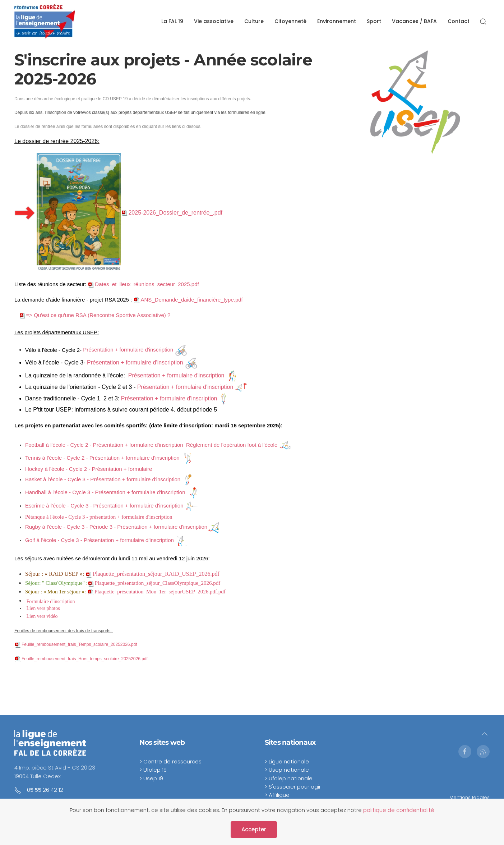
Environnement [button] (337, 21)
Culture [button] (254, 21)
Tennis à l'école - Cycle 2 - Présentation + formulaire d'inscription (102, 458)
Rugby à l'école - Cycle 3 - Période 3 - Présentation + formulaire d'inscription (116, 527)
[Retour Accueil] (45, 22)
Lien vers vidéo (42, 616)
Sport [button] (374, 21)
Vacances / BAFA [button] (414, 21)
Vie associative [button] (214, 21)
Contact (459, 21)
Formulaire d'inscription (51, 601)
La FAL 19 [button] (172, 21)
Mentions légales (470, 797)
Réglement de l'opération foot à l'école (232, 445)
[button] (483, 22)
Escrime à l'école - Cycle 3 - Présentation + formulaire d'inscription (104, 506)
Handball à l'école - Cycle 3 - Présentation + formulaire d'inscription (105, 492)
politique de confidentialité (399, 810)
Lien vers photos (43, 608)
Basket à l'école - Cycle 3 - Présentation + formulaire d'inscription (103, 479)
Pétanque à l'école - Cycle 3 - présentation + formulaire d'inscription (99, 517)
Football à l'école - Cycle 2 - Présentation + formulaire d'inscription (104, 445)
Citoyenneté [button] (290, 21)
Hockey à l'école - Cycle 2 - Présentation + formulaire (89, 469)
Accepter (254, 829)
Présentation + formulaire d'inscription (128, 350)
